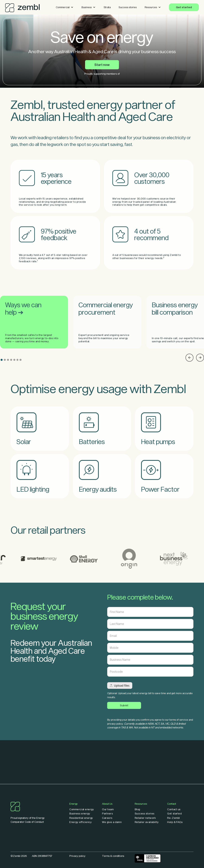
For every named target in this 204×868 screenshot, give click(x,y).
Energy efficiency (80, 822)
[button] (65, 7)
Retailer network (145, 818)
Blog (137, 809)
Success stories (128, 7)
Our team (108, 809)
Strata (107, 7)
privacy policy (115, 724)
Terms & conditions (113, 856)
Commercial (63, 7)
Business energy (80, 814)
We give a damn (112, 822)
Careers (107, 818)
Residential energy (81, 818)
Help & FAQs (175, 822)
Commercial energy (82, 809)
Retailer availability (147, 822)
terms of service (179, 720)
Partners (107, 814)
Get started (184, 7)
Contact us (174, 809)
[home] (22, 7)
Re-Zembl (173, 818)
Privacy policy (77, 856)
